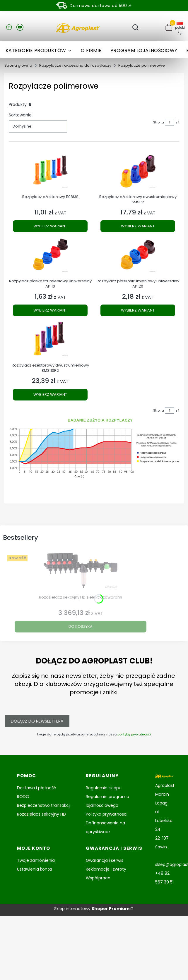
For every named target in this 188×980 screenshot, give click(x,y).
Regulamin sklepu (104, 788)
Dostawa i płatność (37, 788)
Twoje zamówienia (36, 860)
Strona (159, 122)
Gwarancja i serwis (105, 860)
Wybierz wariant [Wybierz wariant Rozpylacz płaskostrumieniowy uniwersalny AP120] (138, 310)
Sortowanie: (21, 115)
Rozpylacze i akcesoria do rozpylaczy (75, 65)
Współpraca (98, 878)
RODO (23, 797)
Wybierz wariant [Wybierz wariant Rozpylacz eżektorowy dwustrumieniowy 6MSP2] (138, 226)
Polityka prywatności (107, 814)
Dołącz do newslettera (37, 721)
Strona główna (18, 65)
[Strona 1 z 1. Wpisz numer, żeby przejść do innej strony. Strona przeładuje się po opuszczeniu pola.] (170, 122)
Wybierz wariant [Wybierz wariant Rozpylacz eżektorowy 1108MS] (50, 226)
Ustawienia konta (34, 869)
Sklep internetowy (92, 909)
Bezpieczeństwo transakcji (44, 805)
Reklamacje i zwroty (106, 869)
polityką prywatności (134, 734)
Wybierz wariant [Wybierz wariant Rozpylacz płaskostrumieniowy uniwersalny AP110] (50, 310)
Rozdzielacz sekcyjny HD (41, 814)
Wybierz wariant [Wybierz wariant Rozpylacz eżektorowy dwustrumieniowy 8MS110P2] (50, 394)
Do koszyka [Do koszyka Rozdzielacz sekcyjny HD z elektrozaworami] (81, 626)
